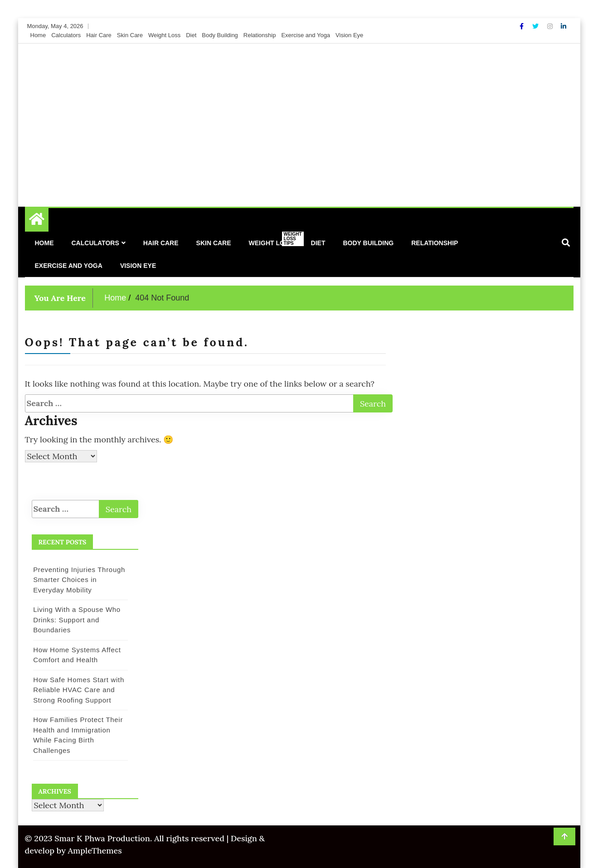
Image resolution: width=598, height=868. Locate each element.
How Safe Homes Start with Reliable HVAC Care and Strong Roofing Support (79, 690)
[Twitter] (536, 26)
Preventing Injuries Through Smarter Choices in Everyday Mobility (79, 580)
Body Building (220, 35)
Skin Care (130, 35)
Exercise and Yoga (306, 35)
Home (38, 35)
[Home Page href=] (37, 221)
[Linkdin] (564, 26)
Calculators (66, 35)
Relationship (260, 35)
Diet (191, 35)
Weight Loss (164, 35)
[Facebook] (523, 26)
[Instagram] (551, 26)
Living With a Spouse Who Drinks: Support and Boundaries (77, 620)
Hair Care (99, 35)
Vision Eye (349, 35)
